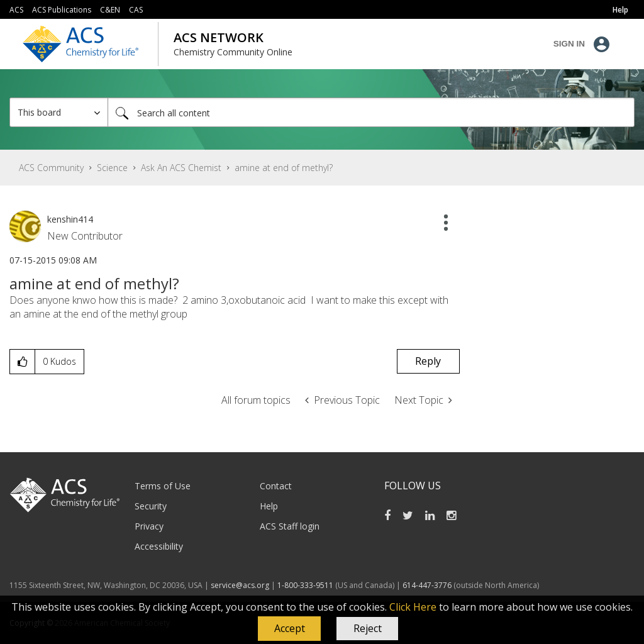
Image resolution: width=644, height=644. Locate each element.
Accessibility (159, 546)
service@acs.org (240, 585)
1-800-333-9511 (305, 585)
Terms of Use (163, 486)
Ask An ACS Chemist (181, 168)
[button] (289, 629)
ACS (16, 10)
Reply (428, 361)
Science (112, 168)
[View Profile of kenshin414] (70, 219)
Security (151, 506)
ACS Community (51, 168)
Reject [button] (368, 628)
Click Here (413, 607)
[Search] (371, 112)
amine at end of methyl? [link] (284, 168)
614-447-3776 (428, 585)
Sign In (569, 44)
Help (269, 506)
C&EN (110, 10)
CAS (136, 10)
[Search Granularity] (59, 112)
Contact (276, 486)
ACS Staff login (290, 526)
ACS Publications (62, 10)
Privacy (149, 526)
